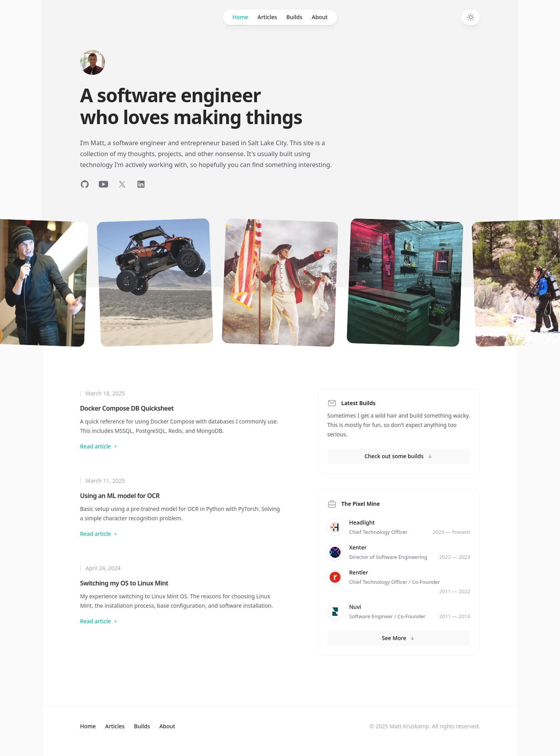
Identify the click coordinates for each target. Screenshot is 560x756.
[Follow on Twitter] (122, 184)
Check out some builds (399, 456)
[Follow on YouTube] (103, 184)
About (320, 17)
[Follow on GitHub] (85, 184)
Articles (268, 17)
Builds (294, 17)
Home (240, 19)
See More (399, 638)
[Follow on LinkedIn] (141, 184)
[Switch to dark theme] (471, 17)
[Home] (93, 62)
